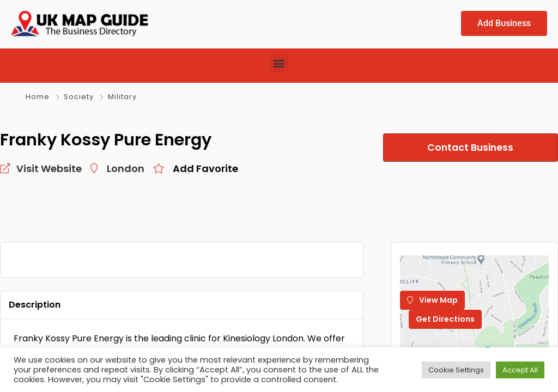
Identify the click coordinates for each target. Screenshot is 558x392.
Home (38, 97)
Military (122, 97)
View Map (432, 300)
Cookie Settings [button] (456, 370)
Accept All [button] (520, 370)
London (126, 169)
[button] (279, 63)
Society (79, 97)
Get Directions (445, 319)
